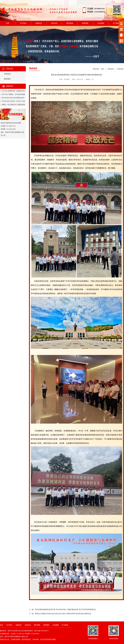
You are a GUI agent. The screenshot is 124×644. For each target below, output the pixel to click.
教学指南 (70, 23)
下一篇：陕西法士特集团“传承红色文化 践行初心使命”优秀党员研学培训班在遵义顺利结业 (60, 614)
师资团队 (85, 23)
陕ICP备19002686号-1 (42, 631)
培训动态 (54, 23)
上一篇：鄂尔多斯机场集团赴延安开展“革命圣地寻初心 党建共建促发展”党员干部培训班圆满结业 (62, 609)
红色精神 (101, 23)
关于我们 (23, 23)
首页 (8, 23)
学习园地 (116, 23)
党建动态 (39, 23)
